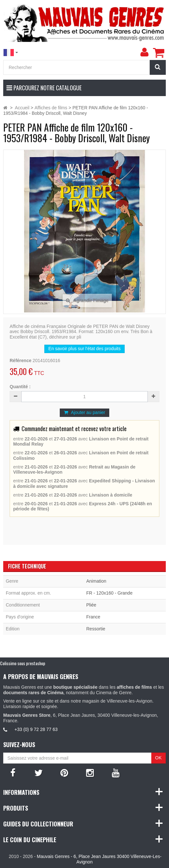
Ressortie (96, 629)
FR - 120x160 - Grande (109, 593)
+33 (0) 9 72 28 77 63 (36, 729)
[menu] (144, 52)
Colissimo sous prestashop (23, 663)
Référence (21, 360)
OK (158, 758)
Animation (96, 581)
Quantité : (20, 387)
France (93, 617)
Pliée (91, 605)
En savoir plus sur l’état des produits (85, 349)
